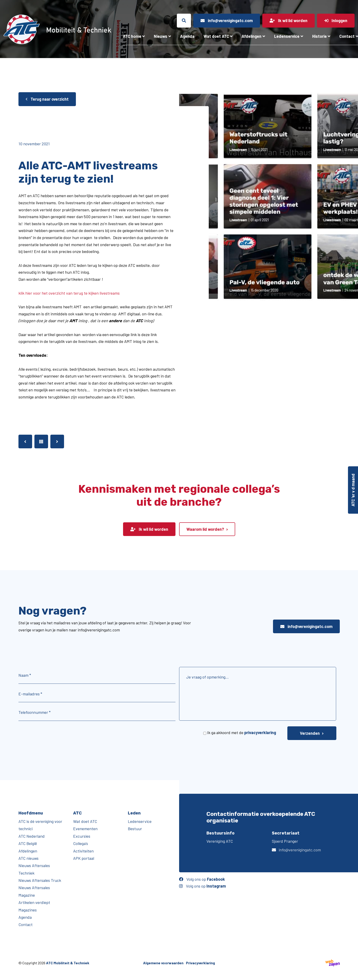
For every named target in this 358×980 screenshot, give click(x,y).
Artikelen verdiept (34, 902)
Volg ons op (202, 879)
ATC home (132, 36)
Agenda (187, 36)
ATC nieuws (28, 858)
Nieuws (161, 36)
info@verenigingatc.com (306, 626)
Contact (26, 924)
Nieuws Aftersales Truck (40, 880)
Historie (319, 36)
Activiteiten (83, 851)
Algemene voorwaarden (163, 963)
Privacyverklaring (200, 963)
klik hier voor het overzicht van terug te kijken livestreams (69, 293)
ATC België (28, 843)
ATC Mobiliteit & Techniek (68, 963)
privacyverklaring (260, 732)
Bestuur (135, 829)
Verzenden (310, 733)
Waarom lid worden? (205, 529)
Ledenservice (287, 36)
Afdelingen (251, 36)
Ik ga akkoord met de (242, 732)
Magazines (28, 910)
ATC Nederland (32, 836)
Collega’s (81, 843)
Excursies (82, 836)
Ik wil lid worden (149, 529)
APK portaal (84, 858)
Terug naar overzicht (47, 99)
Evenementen (85, 829)
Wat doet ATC (216, 36)
